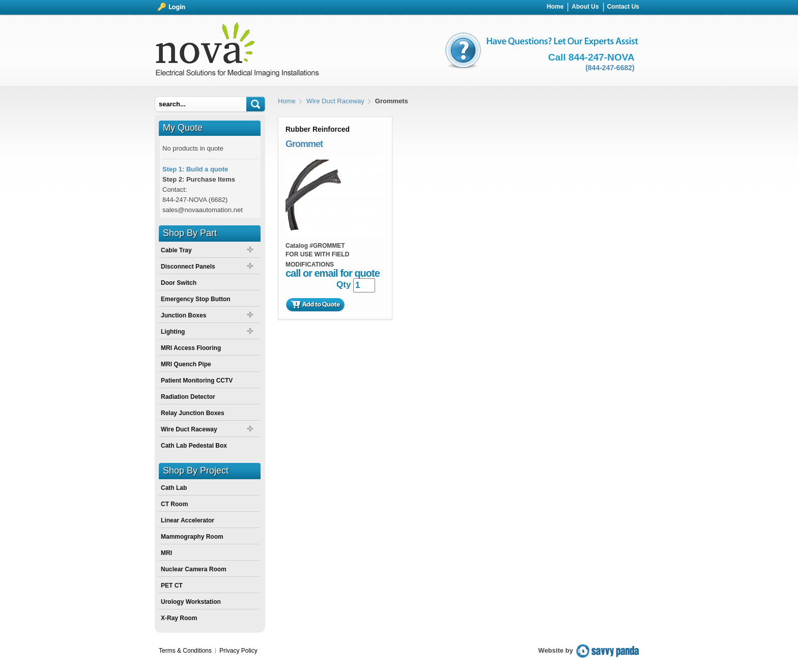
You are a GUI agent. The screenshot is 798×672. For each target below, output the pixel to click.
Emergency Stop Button (196, 299)
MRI (166, 553)
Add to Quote (315, 305)
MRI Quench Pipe (186, 364)
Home (287, 101)
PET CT (172, 586)
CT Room (174, 504)
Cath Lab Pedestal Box (194, 446)
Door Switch (179, 283)
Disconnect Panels (188, 267)
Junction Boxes (183, 315)
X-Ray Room (179, 618)
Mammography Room (192, 537)
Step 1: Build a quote (195, 169)
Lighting (173, 332)
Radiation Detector (188, 397)
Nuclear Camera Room (194, 569)
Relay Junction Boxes (193, 413)
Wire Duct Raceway (335, 101)
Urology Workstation (191, 602)
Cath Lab (174, 488)
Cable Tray (176, 250)
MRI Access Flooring (191, 348)
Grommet (304, 144)
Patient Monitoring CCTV (197, 381)
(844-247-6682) (610, 68)
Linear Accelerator (188, 520)
